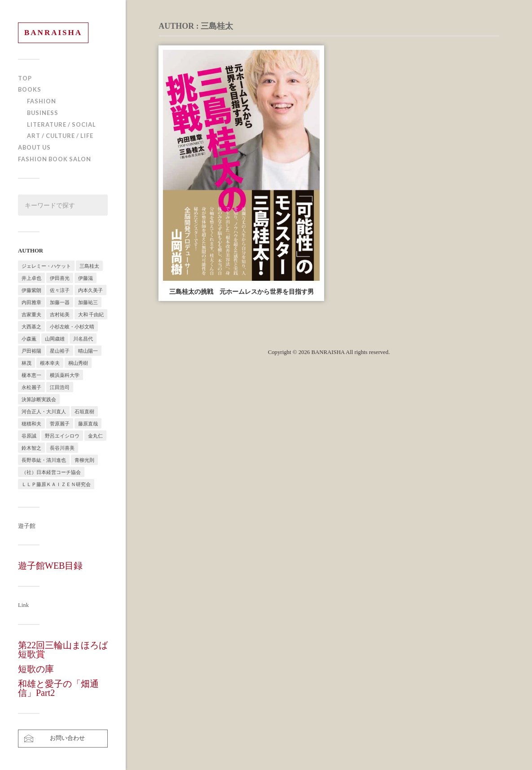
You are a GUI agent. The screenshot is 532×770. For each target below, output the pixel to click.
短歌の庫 (36, 669)
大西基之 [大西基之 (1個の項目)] (31, 326)
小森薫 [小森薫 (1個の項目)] (29, 339)
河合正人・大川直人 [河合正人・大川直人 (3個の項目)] (44, 411)
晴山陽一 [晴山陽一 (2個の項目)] (88, 351)
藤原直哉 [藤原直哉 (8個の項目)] (88, 423)
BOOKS (30, 89)
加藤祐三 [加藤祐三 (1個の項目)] (88, 302)
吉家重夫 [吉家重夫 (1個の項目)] (31, 314)
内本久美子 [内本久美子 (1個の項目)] (90, 290)
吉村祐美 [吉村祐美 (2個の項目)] (60, 314)
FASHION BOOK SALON (55, 159)
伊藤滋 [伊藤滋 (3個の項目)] (86, 278)
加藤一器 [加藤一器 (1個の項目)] (60, 302)
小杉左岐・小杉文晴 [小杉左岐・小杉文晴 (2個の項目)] (72, 326)
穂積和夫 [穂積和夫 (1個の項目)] (31, 423)
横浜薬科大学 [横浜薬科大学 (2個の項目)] (65, 375)
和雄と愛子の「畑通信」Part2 (58, 688)
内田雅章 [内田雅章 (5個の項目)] (31, 302)
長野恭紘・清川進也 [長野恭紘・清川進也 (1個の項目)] (44, 460)
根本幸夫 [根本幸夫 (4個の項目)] (50, 363)
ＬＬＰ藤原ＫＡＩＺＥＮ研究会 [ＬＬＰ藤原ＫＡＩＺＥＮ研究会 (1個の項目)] (56, 484)
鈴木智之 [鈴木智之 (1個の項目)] (31, 448)
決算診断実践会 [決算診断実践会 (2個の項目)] (39, 399)
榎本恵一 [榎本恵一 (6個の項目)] (31, 375)
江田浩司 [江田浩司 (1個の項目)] (60, 387)
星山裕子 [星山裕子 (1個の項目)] (60, 351)
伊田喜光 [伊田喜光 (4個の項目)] (60, 278)
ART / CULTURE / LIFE (60, 136)
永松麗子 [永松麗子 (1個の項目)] (31, 387)
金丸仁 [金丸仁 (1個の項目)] (95, 436)
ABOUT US (34, 147)
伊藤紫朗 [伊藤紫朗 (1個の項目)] (31, 290)
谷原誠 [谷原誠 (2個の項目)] (29, 436)
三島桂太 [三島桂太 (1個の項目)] (89, 266)
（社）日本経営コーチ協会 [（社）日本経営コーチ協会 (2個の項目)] (51, 472)
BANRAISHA (53, 33)
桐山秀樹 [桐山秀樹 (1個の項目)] (78, 363)
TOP (25, 78)
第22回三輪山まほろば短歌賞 (63, 650)
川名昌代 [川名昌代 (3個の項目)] (83, 339)
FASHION (42, 101)
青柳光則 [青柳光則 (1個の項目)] (84, 460)
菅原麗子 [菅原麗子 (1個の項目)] (60, 423)
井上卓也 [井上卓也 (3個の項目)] (31, 278)
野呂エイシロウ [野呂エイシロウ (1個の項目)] (62, 436)
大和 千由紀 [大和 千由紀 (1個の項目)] (91, 314)
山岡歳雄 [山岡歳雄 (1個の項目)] (55, 339)
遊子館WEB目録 (50, 566)
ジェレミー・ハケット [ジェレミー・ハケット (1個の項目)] (46, 266)
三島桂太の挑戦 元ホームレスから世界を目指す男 (242, 292)
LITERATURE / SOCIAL (62, 124)
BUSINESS (43, 113)
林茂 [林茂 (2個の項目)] (26, 363)
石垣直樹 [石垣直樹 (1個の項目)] (84, 411)
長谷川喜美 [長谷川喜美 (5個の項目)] (62, 448)
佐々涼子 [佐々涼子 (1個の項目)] (60, 290)
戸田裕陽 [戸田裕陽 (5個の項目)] (31, 351)
